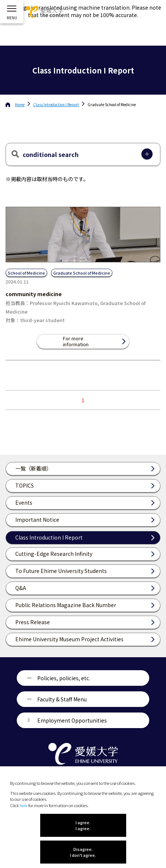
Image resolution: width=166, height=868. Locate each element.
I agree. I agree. (83, 825)
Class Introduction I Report (56, 104)
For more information (76, 341)
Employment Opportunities (72, 720)
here (24, 805)
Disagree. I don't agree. (83, 852)
